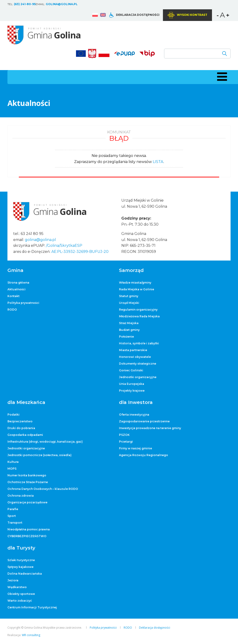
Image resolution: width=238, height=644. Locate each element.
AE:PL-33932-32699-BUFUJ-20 (80, 252)
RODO (12, 310)
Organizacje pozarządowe (27, 502)
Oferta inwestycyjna (134, 415)
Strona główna (18, 283)
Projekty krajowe (132, 391)
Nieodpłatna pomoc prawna (29, 529)
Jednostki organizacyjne (138, 377)
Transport (15, 523)
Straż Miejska (129, 323)
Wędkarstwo (17, 587)
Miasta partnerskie (133, 350)
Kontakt (13, 296)
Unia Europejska (132, 384)
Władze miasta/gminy (135, 283)
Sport (12, 516)
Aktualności (17, 289)
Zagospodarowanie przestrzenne (144, 421)
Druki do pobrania (21, 428)
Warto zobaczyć (20, 601)
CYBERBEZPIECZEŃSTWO (27, 536)
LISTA (158, 162)
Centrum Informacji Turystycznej (32, 607)
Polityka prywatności (23, 303)
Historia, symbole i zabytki (139, 343)
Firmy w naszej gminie (136, 448)
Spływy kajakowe (20, 567)
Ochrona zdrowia (21, 496)
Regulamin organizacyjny (138, 310)
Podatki (13, 415)
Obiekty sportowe (21, 594)
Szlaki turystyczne (21, 560)
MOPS (12, 469)
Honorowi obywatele (135, 357)
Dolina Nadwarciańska (25, 574)
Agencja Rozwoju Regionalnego (144, 455)
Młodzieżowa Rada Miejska (139, 316)
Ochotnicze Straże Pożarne (28, 482)
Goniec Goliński (131, 370)
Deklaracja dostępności (138, 15)
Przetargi (126, 442)
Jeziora (13, 580)
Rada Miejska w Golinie (137, 289)
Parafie (13, 509)
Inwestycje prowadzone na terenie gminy (150, 428)
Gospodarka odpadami (25, 435)
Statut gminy (129, 296)
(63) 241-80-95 (25, 4)
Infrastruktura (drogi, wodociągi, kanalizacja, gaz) (45, 442)
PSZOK (124, 435)
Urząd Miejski (129, 303)
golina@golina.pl (62, 4)
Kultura (13, 462)
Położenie (126, 337)
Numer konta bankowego (27, 475)
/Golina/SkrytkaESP (64, 246)
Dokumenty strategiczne (138, 364)
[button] (221, 77)
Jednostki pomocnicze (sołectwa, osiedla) (40, 455)
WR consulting (31, 635)
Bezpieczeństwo (20, 421)
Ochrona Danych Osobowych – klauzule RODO (43, 489)
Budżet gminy (129, 330)
